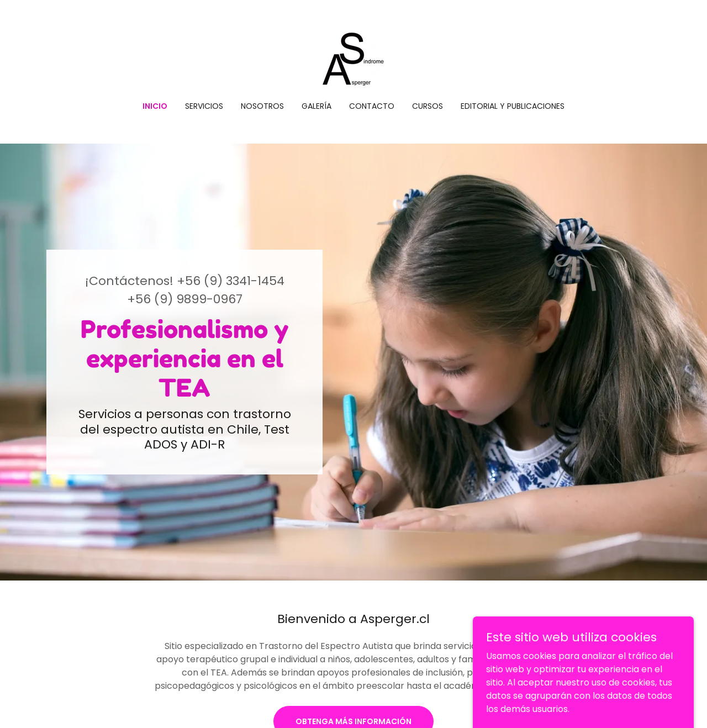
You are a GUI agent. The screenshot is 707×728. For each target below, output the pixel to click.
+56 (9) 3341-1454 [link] (231, 281)
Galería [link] (316, 106)
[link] (353, 58)
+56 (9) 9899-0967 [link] (185, 299)
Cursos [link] (428, 106)
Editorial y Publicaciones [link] (513, 106)
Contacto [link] (372, 106)
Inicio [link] (155, 106)
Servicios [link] (204, 106)
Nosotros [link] (262, 106)
